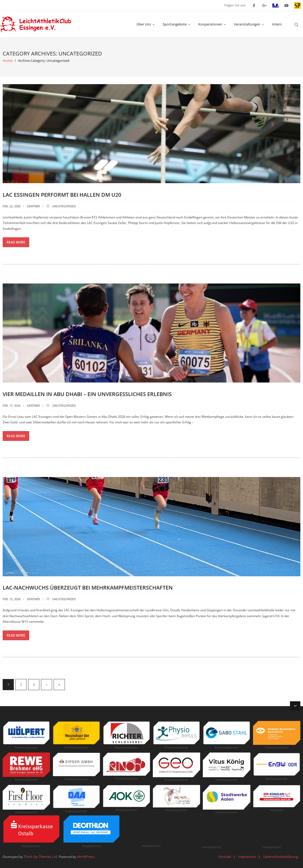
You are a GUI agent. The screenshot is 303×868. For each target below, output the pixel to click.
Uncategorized (64, 206)
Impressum (247, 857)
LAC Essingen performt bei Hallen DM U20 (62, 195)
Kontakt (225, 857)
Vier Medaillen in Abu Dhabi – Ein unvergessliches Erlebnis (87, 394)
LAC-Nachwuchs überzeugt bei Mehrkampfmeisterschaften (88, 588)
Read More (16, 242)
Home (8, 61)
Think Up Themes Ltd (40, 857)
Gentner (33, 206)
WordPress (85, 857)
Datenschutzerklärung (281, 857)
